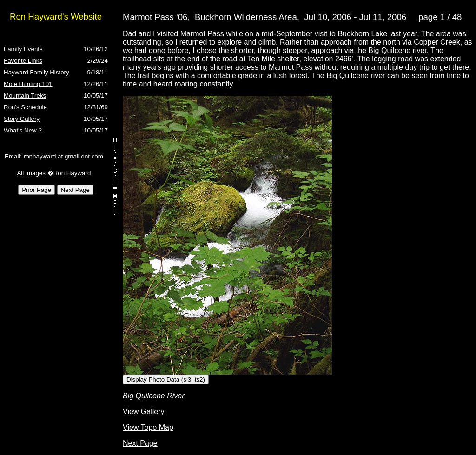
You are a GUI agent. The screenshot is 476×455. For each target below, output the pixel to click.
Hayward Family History (36, 72)
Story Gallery (22, 119)
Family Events (23, 49)
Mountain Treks (25, 96)
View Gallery (144, 412)
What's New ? (23, 130)
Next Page (140, 443)
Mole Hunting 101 (28, 84)
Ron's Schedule (25, 107)
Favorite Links (23, 61)
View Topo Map (148, 427)
